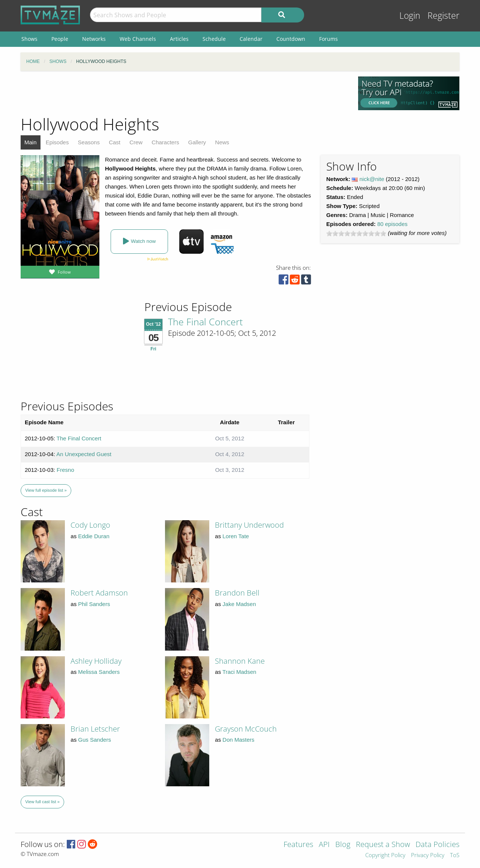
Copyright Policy (385, 855)
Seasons (89, 142)
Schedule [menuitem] (214, 39)
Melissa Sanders (99, 672)
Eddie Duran (94, 536)
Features (298, 845)
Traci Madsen (239, 672)
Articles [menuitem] (179, 39)
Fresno (65, 470)
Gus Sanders (94, 740)
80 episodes (392, 224)
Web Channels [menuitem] (138, 39)
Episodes (57, 142)
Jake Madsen (239, 604)
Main (31, 142)
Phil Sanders (94, 604)
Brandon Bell (237, 593)
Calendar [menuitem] (251, 39)
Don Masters (238, 740)
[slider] (356, 233)
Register (443, 16)
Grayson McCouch (246, 729)
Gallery (197, 142)
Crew (136, 142)
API (324, 845)
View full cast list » (42, 802)
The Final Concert (205, 322)
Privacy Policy (428, 855)
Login (410, 16)
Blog (343, 845)
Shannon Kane (240, 661)
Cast (115, 142)
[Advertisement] (184, 93)
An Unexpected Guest (84, 454)
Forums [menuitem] (328, 39)
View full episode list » (46, 490)
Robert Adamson (99, 593)
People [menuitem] (60, 39)
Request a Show (383, 845)
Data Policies (437, 845)
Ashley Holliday (96, 661)
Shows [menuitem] (29, 39)
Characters (165, 142)
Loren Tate (236, 536)
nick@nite (372, 179)
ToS (455, 855)
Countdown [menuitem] (291, 39)
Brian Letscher (95, 729)
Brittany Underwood (249, 525)
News (222, 142)
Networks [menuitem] (94, 39)
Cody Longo (90, 525)
